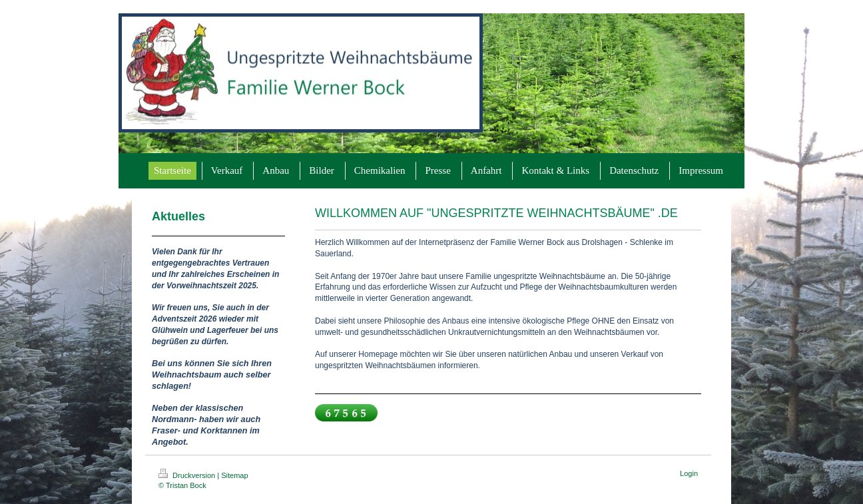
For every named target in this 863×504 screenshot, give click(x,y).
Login (689, 473)
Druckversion (188, 475)
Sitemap (234, 475)
